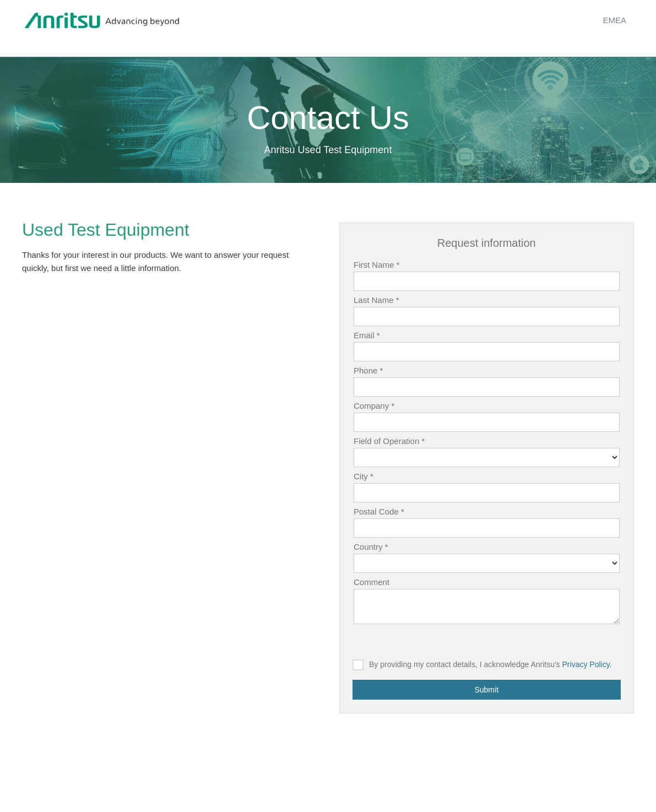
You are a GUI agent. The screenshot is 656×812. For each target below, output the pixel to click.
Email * (367, 335)
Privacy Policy (586, 664)
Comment (372, 582)
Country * (371, 547)
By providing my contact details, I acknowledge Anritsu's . (490, 664)
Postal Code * (379, 511)
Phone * (368, 370)
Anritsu (102, 21)
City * (364, 476)
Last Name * (376, 300)
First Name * (376, 265)
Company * (374, 406)
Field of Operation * (389, 441)
